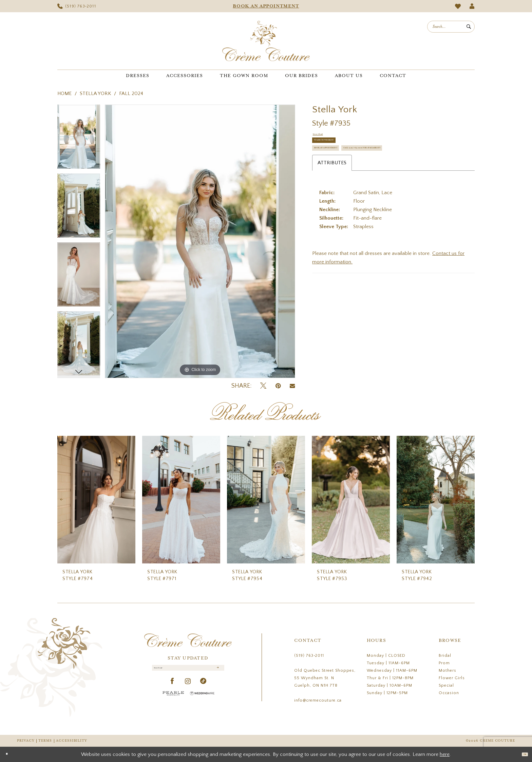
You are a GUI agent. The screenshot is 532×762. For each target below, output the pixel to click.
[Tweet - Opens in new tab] (263, 386)
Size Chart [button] (324, 137)
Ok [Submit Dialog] (521, 754)
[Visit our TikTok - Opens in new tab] (203, 689)
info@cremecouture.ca (318, 700)
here (445, 754)
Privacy (26, 741)
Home (64, 94)
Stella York (95, 94)
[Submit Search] (469, 27)
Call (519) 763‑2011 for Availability (360, 185)
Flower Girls (452, 678)
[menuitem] (77, 6)
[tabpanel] (79, 139)
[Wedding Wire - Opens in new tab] (202, 700)
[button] (472, 6)
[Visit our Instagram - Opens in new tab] (188, 689)
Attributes (332, 203)
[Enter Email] (188, 671)
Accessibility (72, 741)
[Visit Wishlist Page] (458, 6)
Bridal (445, 656)
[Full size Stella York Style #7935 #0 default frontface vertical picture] (200, 241)
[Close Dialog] (10, 754)
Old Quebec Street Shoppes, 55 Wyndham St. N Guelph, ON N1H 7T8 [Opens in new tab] (325, 678)
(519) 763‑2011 (309, 656)
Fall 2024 (131, 94)
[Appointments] (266, 6)
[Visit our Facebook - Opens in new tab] (173, 689)
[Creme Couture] (266, 41)
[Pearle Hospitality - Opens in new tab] (173, 700)
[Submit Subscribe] (217, 672)
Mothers (448, 671)
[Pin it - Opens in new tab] (278, 386)
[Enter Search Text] (451, 27)
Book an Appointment (344, 168)
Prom (444, 663)
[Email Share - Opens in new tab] (292, 386)
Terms (45, 741)
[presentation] (96, 500)
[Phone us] (77, 6)
